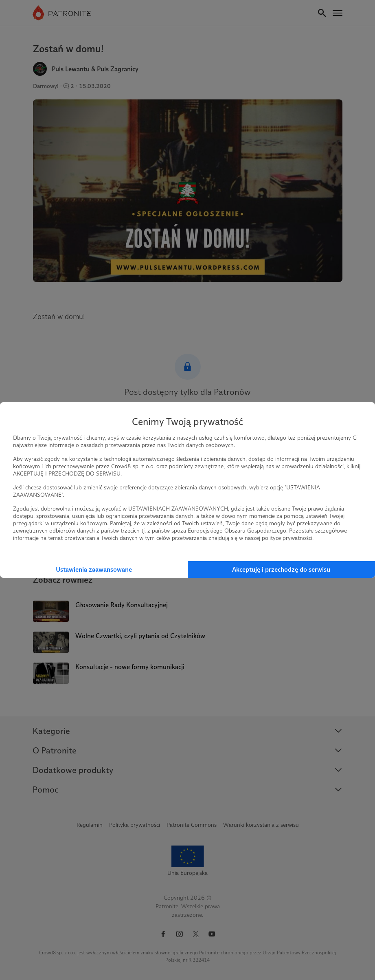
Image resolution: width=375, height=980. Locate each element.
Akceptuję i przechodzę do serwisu (281, 569)
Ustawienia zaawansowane (94, 569)
